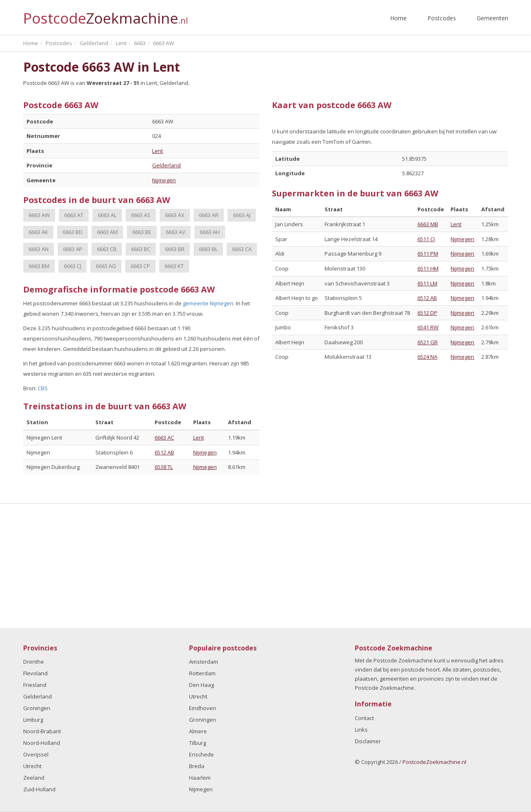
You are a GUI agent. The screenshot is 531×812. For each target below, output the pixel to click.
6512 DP (427, 313)
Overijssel (36, 754)
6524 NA (427, 357)
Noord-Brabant (42, 731)
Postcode (105, 15)
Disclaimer (368, 741)
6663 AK (38, 232)
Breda (197, 766)
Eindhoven (202, 708)
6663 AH (210, 232)
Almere (198, 731)
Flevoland (35, 673)
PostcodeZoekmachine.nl (434, 762)
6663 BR (175, 249)
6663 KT (174, 266)
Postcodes (442, 18)
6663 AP (73, 249)
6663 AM (107, 232)
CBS (43, 388)
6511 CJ (426, 239)
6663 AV (176, 232)
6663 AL (107, 215)
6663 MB (428, 224)
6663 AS (141, 215)
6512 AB (164, 452)
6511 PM (428, 254)
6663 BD (73, 232)
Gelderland (166, 165)
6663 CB (107, 249)
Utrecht (32, 766)
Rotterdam (202, 673)
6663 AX (175, 215)
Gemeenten (492, 18)
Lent (158, 151)
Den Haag (201, 685)
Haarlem (200, 778)
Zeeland (34, 778)
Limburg (33, 720)
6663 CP (140, 266)
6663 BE (142, 232)
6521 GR (428, 342)
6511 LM (427, 283)
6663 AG (106, 266)
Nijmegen (164, 180)
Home (398, 18)
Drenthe (34, 662)
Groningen (37, 708)
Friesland (35, 685)
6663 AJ (242, 215)
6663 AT (74, 215)
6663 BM (39, 266)
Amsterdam (204, 662)
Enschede (201, 754)
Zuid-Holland (39, 789)
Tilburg (198, 743)
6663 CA (242, 249)
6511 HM (428, 268)
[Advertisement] (266, 566)
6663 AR (209, 215)
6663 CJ (73, 266)
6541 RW (428, 327)
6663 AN (39, 249)
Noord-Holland (42, 743)
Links (361, 730)
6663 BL (208, 249)
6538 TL (164, 467)
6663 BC (141, 249)
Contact (364, 718)
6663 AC (164, 437)
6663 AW (39, 215)
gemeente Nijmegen (208, 303)
